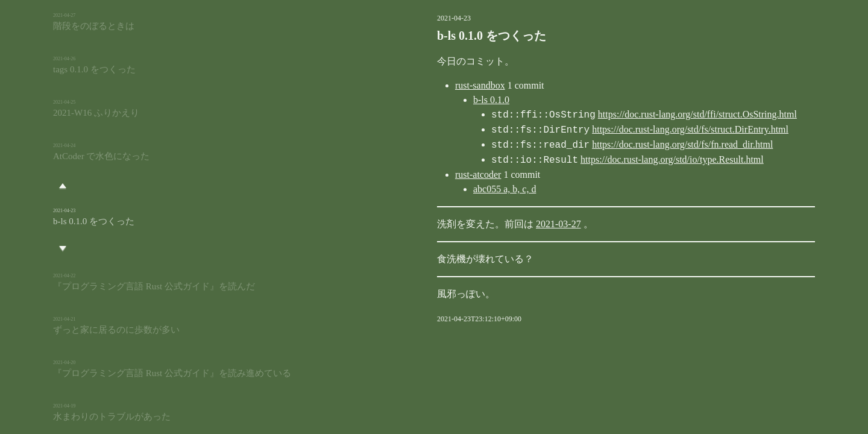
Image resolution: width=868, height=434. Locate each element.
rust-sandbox (419, 85)
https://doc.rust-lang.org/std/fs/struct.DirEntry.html (629, 130)
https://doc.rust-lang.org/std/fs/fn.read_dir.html (621, 145)
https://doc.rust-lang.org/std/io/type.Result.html (611, 160)
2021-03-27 (498, 224)
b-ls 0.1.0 (430, 100)
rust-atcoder (417, 175)
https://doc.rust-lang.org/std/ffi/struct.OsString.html (637, 115)
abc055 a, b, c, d (444, 189)
